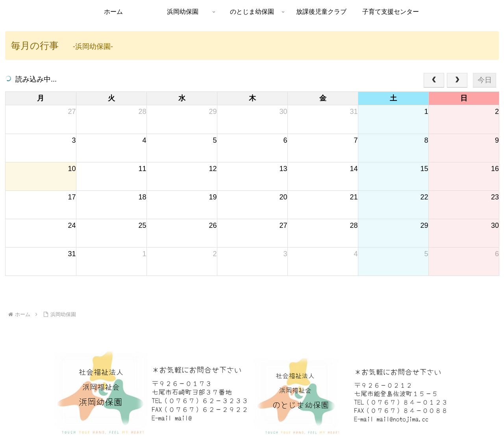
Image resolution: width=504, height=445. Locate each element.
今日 (485, 80)
